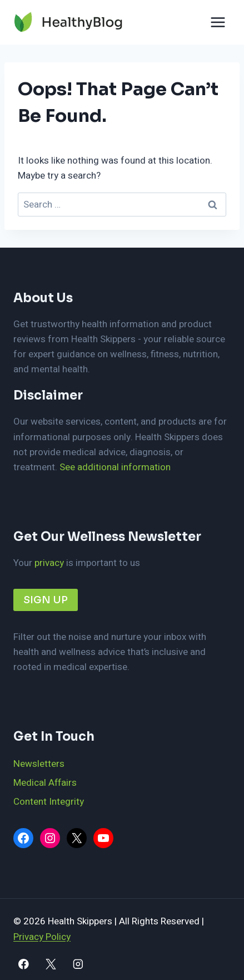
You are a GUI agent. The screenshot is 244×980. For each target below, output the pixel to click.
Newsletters (39, 764)
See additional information (115, 467)
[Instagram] (78, 964)
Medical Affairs (45, 783)
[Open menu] (218, 22)
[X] (51, 964)
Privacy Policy (42, 937)
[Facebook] (24, 964)
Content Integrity (49, 802)
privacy (49, 563)
